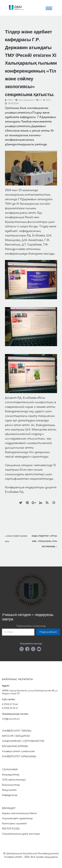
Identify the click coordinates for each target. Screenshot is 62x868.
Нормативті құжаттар (17, 818)
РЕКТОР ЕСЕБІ (11, 829)
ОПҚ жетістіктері (14, 780)
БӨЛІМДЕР (9, 808)
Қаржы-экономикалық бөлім (19, 813)
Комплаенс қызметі (14, 824)
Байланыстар (11, 785)
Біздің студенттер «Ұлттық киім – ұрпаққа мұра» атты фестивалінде (44, 541)
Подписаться (48, 632)
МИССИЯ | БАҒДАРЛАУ (16, 736)
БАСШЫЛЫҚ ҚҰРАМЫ (15, 746)
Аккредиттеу (11, 775)
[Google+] (34, 503)
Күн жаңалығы (26, 100)
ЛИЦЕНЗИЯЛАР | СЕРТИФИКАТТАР (23, 741)
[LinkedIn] (41, 503)
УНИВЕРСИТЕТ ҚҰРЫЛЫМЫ (19, 757)
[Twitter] (21, 503)
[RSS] (47, 503)
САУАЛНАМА (10, 770)
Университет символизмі (18, 751)
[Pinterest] (27, 503)
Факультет (9, 790)
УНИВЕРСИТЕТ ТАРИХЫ (17, 731)
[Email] (54, 503)
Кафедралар (10, 795)
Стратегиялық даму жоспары (21, 834)
